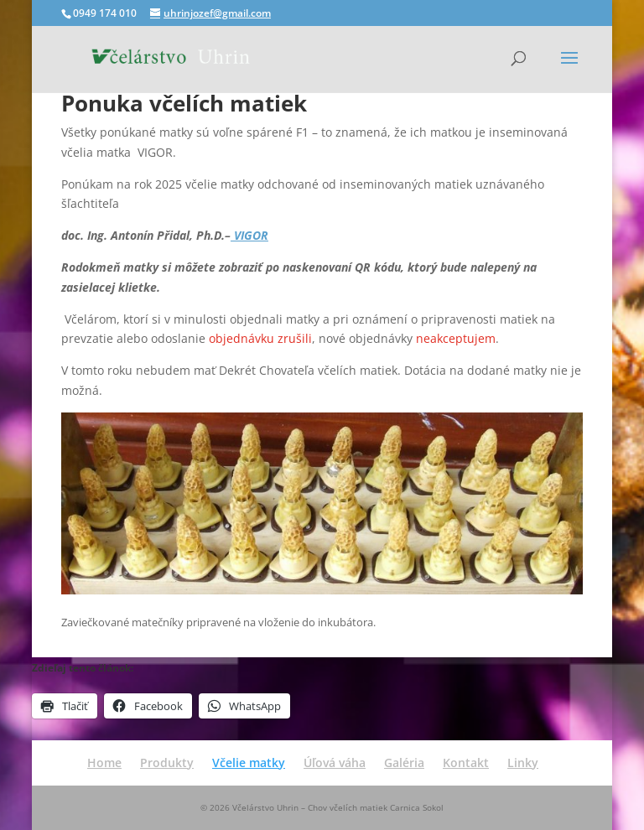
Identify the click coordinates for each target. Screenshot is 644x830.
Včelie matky (249, 763)
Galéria (404, 763)
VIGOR (249, 235)
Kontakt (466, 763)
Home (104, 763)
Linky (523, 763)
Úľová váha (335, 763)
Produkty (167, 763)
